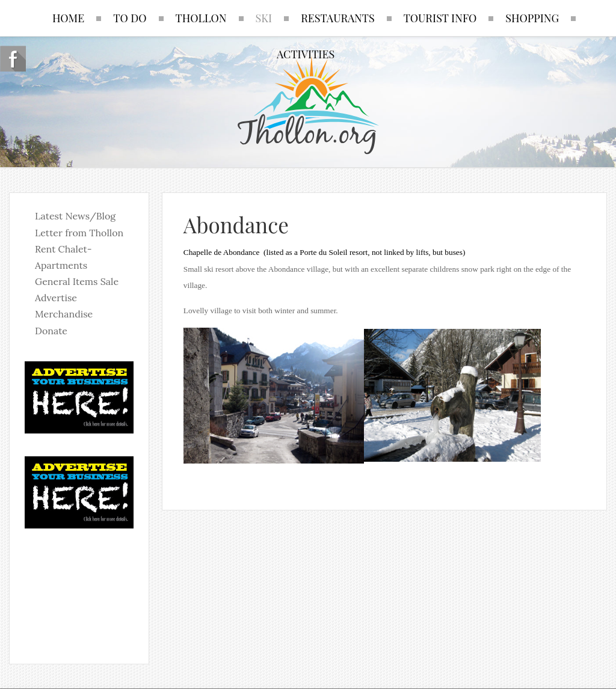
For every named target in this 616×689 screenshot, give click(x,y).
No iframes (79, 589)
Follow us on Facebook (13, 59)
